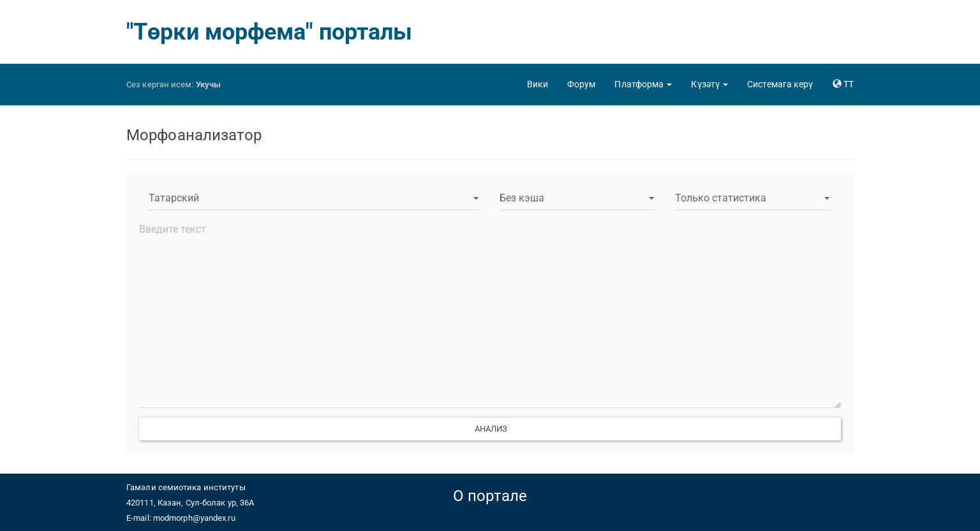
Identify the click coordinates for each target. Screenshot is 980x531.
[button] (643, 84)
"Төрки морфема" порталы (269, 32)
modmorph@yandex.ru (194, 518)
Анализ (490, 429)
